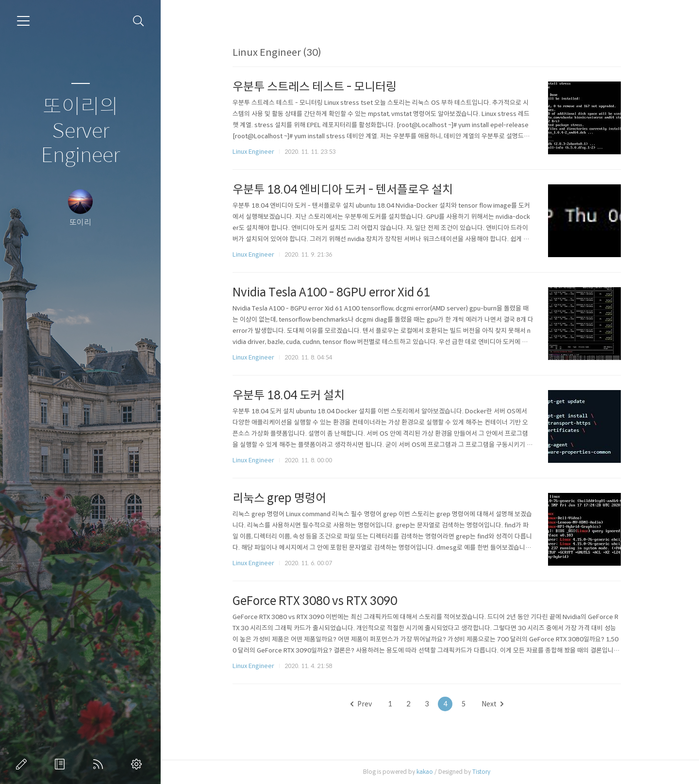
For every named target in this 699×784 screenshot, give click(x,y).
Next (495, 704)
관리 (138, 764)
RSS (100, 764)
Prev (364, 704)
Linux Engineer (257, 152)
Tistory (485, 772)
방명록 (62, 764)
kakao (428, 772)
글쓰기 (23, 764)
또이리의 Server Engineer (80, 131)
